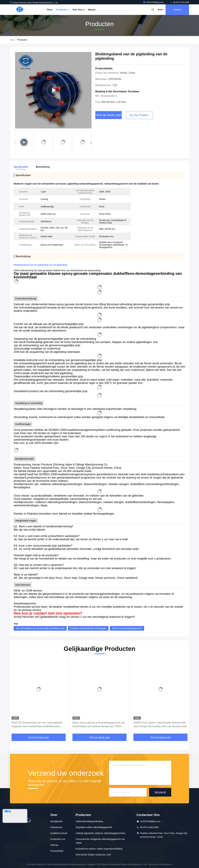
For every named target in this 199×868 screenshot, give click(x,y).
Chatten (177, 10)
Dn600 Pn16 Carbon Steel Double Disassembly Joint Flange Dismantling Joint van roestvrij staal (160, 724)
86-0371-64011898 (180, 2)
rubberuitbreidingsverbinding (89, 821)
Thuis (50, 10)
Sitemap (54, 845)
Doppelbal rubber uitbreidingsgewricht (94, 827)
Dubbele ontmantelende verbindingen (88, 628)
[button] (91, 143)
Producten (62, 10)
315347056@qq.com (154, 2)
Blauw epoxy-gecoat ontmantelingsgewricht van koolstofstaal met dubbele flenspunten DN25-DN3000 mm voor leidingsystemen (99, 725)
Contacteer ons (58, 839)
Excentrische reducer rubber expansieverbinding (99, 849)
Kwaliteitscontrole (59, 833)
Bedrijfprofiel (56, 821)
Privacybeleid (57, 851)
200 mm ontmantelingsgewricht (127, 628)
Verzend (160, 792)
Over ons (78, 10)
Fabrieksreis (56, 827)
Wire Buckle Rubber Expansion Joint (93, 855)
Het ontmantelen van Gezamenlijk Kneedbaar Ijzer (40, 628)
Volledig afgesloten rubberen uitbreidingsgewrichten (101, 833)
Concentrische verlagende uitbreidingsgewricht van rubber (100, 841)
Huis (12, 40)
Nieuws (92, 10)
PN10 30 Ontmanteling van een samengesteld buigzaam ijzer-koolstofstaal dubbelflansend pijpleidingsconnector (37, 725)
